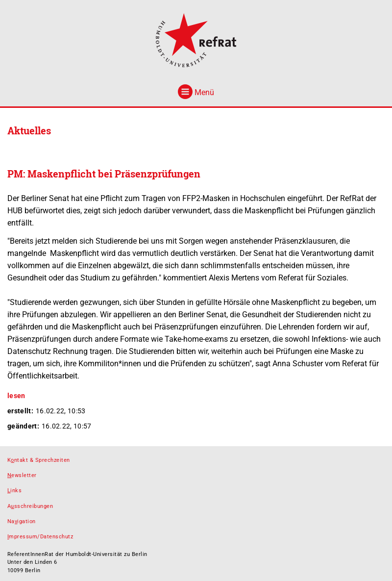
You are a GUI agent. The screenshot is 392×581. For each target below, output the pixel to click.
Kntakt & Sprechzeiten (39, 460)
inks (14, 491)
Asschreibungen (30, 506)
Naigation (22, 521)
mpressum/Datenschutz (40, 537)
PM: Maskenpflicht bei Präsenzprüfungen (104, 174)
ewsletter (22, 475)
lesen (16, 396)
